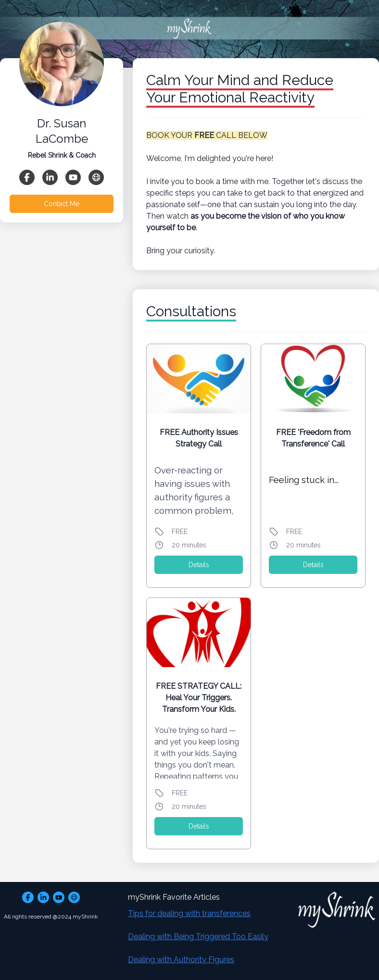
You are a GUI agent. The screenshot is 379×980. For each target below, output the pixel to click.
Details (199, 565)
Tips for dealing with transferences (189, 913)
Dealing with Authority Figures (181, 960)
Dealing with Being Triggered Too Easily (198, 937)
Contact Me (62, 204)
